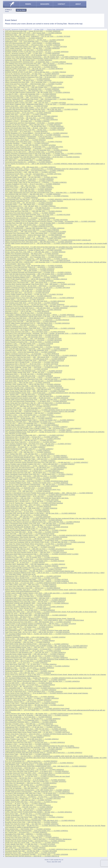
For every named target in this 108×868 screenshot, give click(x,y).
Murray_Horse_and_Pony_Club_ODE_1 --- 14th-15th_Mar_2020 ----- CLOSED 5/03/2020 (35, 252)
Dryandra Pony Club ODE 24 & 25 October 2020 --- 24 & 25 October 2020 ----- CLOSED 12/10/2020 (39, 223)
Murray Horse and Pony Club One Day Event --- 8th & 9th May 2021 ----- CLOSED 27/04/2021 (37, 196)
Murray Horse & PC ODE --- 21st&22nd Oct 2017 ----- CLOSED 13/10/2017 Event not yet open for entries (41, 410)
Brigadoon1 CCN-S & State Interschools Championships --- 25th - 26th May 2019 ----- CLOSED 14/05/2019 (41, 306)
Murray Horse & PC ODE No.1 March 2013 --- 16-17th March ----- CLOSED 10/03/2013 (34, 770)
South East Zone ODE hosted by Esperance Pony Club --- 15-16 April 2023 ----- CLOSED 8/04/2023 (39, 77)
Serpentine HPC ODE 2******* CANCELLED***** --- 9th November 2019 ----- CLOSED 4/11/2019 (38, 260)
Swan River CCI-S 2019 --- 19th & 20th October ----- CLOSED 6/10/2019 (29, 271)
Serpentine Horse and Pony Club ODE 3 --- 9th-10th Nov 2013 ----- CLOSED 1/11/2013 (34, 705)
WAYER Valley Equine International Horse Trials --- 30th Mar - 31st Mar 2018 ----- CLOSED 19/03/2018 (40, 400)
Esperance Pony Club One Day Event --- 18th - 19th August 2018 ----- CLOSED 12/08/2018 (36, 357)
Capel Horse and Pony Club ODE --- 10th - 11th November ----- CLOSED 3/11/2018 (33, 338)
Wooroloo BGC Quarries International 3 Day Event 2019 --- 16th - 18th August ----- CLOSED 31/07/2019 (40, 284)
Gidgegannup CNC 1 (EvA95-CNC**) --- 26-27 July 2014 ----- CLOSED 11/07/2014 (33, 651)
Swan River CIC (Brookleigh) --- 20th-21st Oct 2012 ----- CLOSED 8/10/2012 (31, 783)
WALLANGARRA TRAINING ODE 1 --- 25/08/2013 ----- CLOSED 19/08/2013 (31, 722)
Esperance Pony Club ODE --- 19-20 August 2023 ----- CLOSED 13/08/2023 (31, 65)
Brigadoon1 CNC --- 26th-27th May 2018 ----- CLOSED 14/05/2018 (28, 383)
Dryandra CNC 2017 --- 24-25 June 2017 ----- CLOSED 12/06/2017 (28, 450)
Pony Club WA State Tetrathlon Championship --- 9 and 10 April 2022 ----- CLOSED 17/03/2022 (37, 137)
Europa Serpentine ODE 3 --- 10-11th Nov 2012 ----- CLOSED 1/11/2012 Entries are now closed (37, 776)
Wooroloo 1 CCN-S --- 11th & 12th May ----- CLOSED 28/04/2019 (27, 311)
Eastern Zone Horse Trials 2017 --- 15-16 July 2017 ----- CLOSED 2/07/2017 (31, 442)
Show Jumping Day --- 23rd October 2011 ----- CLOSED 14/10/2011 (28, 829)
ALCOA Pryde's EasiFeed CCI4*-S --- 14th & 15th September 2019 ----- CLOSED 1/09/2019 (36, 279)
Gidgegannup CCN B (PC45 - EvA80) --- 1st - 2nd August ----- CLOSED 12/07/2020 (33, 238)
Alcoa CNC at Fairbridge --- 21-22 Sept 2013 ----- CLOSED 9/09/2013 (28, 717)
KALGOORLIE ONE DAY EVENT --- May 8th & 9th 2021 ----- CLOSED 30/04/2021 (33, 194)
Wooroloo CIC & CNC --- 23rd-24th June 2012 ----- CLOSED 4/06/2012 (29, 807)
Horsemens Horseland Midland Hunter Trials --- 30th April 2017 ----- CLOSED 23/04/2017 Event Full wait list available (45, 459)
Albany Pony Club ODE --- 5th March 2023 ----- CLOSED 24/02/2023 (28, 81)
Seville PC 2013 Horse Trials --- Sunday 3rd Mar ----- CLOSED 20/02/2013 (30, 775)
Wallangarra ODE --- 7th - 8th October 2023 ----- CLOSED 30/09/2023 (29, 60)
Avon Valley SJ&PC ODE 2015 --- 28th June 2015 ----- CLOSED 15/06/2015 (31, 585)
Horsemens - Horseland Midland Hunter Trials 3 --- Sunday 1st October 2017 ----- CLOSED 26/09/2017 (40, 420)
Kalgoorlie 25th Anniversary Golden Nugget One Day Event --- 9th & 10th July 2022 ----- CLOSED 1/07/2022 (41, 109)
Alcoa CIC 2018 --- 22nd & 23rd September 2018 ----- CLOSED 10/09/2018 (30, 352)
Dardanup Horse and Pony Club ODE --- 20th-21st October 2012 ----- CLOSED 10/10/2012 (36, 781)
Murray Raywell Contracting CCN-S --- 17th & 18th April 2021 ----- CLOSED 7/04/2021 (34, 201)
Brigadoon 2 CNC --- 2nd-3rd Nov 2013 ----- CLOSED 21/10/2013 (27, 707)
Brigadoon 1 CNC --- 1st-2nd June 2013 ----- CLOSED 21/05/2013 (27, 744)
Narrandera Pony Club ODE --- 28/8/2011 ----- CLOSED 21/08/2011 (28, 834)
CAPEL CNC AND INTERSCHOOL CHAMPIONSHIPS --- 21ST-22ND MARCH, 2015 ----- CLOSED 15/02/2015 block (44, 620)
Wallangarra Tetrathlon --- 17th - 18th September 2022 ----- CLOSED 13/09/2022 (32, 89)
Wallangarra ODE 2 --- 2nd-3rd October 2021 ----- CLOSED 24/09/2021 (29, 159)
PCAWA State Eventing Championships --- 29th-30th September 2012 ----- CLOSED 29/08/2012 (37, 792)
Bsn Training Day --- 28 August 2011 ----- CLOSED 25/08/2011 (26, 832)
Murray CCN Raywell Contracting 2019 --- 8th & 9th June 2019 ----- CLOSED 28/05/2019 (35, 301)
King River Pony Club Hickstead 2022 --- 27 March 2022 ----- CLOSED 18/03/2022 (33, 135)
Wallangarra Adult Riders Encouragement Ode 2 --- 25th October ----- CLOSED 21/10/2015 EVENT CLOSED (42, 554)
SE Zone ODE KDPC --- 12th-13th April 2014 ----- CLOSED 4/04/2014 (29, 683)
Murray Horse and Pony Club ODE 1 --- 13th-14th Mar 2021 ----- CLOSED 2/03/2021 (34, 211)
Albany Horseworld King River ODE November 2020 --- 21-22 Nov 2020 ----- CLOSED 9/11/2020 (38, 215)
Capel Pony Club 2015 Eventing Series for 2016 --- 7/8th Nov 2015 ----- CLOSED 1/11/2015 (36, 552)
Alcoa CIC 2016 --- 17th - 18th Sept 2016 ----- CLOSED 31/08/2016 (28, 491)
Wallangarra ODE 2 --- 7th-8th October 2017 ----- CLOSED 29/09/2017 (29, 418)
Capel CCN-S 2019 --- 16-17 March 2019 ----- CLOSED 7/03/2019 (27, 330)
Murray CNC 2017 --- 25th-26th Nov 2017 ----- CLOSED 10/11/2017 (28, 406)
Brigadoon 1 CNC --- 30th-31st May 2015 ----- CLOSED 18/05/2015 (28, 595)
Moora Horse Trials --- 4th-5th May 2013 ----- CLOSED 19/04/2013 (27, 754)
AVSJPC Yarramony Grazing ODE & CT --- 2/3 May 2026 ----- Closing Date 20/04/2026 (34, 30)
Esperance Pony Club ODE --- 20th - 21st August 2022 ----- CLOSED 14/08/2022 (32, 97)
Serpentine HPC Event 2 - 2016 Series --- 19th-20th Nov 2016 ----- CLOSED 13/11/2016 (35, 476)
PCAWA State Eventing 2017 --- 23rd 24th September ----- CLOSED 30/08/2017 (32, 425)
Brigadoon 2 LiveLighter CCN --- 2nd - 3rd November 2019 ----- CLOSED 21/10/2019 (34, 266)
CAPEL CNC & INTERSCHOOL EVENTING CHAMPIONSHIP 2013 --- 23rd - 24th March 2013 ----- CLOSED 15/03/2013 (46, 766)
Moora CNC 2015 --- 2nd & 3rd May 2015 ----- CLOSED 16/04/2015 (28, 608)
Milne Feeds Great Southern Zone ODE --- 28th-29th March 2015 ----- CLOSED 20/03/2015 (36, 615)
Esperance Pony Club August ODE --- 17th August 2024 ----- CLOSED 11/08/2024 (33, 45)
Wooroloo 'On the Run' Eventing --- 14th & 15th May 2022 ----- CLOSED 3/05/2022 (33, 125)
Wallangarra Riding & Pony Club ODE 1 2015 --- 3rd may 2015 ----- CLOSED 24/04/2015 (35, 602)
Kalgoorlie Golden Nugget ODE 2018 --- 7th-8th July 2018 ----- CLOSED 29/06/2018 (33, 372)
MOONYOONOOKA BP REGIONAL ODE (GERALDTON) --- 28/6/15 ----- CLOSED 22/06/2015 (37, 581)
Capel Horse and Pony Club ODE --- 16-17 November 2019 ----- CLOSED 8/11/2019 (33, 257)
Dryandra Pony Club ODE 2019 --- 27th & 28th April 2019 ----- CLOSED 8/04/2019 (33, 318)
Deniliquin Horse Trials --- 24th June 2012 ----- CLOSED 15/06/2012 (28, 805)
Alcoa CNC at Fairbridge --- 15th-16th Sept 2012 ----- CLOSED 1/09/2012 (30, 788)
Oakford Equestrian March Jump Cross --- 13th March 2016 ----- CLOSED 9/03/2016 (33, 539)
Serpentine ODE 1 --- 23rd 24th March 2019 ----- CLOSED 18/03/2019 (29, 325)
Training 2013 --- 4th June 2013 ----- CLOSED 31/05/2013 (24, 741)
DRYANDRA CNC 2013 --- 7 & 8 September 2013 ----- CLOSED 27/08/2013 (31, 720)
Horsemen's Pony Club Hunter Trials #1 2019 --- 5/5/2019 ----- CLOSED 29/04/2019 (33, 310)
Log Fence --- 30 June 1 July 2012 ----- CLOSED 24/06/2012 (25, 804)
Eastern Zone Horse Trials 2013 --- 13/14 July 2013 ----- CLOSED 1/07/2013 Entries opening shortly (39, 734)
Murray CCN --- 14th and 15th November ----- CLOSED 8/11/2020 (27, 216)
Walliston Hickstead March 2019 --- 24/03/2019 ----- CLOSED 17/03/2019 (30, 327)
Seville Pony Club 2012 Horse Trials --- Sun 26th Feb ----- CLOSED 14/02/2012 (32, 824)
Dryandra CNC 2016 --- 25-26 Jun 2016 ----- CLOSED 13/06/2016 (27, 510)
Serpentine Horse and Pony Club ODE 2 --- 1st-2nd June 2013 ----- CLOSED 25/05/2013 (35, 742)
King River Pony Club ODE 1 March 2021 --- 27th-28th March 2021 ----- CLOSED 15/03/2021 (36, 208)
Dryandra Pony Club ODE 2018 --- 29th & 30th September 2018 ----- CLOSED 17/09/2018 (35, 350)
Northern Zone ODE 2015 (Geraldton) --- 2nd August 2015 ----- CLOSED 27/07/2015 (33, 569)
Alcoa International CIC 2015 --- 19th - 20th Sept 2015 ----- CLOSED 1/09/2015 (32, 566)
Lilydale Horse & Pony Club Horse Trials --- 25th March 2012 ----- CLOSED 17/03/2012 (34, 817)
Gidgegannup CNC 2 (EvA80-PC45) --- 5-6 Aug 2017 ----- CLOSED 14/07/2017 (32, 437)
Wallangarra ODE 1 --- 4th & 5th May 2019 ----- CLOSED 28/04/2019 (28, 313)
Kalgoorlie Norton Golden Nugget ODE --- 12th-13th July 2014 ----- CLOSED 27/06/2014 (35, 654)
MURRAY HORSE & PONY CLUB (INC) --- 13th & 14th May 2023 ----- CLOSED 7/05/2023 (35, 72)
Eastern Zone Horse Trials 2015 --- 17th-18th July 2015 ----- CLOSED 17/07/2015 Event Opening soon (40, 571)
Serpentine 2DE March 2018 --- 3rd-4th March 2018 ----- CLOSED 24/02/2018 (31, 405)
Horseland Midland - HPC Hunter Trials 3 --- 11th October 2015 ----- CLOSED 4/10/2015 (35, 561)
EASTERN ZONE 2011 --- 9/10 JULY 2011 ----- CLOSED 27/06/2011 (28, 836)
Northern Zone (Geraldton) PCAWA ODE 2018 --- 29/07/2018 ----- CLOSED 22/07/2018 (34, 361)
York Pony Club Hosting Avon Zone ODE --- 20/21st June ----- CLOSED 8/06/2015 (33, 588)
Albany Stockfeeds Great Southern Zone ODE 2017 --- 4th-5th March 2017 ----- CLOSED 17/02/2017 (39, 474)
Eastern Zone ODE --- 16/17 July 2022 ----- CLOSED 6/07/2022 (26, 106)
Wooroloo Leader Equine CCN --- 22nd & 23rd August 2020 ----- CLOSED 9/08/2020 (33, 235)
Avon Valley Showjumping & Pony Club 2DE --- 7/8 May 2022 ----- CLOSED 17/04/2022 (34, 130)
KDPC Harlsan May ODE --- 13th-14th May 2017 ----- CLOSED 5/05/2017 (30, 454)
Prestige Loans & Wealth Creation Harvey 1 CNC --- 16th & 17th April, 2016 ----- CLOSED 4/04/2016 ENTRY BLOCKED (45, 535)
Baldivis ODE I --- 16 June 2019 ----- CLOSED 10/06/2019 (25, 299)
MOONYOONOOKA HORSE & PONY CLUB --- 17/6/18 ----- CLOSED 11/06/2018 (33, 378)
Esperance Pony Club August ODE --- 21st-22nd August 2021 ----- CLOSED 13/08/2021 (35, 170)
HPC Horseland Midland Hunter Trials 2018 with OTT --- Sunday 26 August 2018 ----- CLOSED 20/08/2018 (41, 355)
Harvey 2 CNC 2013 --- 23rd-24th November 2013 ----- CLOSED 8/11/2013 (30, 703)
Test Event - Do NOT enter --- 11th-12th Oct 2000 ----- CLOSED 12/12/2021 (30, 145)
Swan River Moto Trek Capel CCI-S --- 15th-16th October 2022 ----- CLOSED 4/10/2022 (35, 87)
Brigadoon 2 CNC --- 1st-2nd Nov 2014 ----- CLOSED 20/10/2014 (27, 629)
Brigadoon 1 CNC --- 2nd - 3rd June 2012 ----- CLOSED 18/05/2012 (28, 810)
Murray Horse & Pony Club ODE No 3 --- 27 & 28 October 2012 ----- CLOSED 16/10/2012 (35, 780)
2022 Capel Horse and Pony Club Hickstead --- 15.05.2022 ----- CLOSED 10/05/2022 (34, 123)
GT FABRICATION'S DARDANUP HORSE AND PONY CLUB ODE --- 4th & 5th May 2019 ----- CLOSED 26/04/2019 (44, 316)
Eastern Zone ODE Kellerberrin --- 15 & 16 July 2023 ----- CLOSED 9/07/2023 (31, 67)
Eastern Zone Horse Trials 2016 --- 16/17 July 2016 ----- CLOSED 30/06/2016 (31, 505)
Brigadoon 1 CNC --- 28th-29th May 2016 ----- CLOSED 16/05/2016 (28, 517)
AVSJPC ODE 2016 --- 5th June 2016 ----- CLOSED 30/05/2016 (27, 515)
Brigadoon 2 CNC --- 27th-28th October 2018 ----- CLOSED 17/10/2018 (29, 344)
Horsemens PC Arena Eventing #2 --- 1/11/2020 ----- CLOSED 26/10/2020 (30, 218)
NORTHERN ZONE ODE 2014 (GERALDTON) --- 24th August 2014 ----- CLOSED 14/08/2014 (37, 644)
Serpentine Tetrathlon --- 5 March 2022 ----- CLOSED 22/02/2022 (27, 143)
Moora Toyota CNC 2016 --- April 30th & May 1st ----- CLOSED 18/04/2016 (30, 529)
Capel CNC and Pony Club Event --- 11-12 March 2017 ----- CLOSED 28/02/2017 (32, 471)
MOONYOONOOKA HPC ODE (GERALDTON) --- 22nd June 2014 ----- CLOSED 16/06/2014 (36, 658)
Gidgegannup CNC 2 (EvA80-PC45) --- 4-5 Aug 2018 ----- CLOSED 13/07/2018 (32, 362)
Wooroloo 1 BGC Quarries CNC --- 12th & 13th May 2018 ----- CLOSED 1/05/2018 (33, 384)
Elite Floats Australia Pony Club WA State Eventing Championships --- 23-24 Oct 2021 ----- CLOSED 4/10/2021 (42, 157)
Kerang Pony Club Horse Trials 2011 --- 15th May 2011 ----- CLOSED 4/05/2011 (32, 837)
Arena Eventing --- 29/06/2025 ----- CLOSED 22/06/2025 (24, 38)
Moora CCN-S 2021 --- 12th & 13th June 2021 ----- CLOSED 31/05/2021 (29, 187)
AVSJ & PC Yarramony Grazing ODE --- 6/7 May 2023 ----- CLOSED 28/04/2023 (32, 74)
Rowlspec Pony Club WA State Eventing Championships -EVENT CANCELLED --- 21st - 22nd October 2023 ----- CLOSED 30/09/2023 (50, 58)
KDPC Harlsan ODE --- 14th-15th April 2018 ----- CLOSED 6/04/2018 (28, 394)
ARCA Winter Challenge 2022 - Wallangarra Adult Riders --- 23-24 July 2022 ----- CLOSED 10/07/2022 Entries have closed (46, 104)
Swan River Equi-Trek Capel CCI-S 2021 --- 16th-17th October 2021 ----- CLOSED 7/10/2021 (36, 155)
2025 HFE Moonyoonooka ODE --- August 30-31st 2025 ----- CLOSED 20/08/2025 (33, 31)
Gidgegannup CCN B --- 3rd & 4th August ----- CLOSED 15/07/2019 (28, 289)
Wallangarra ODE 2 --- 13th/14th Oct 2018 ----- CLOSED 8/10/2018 (28, 345)
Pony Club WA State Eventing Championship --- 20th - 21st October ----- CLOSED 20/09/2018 (37, 349)
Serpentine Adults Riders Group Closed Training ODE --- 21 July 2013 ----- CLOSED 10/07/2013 (37, 732)
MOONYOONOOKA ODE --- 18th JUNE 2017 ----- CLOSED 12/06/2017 (29, 449)
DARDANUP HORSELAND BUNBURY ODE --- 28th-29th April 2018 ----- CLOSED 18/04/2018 (37, 389)
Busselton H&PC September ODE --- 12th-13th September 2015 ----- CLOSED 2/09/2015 (35, 564)
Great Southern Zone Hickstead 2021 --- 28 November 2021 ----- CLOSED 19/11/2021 (34, 147)
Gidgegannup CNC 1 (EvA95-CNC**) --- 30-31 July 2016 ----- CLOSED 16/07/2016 (33, 501)
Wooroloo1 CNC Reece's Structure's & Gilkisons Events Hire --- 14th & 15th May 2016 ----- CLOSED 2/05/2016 (42, 522)
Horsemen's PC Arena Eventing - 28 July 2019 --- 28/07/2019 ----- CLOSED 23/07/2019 (34, 286)
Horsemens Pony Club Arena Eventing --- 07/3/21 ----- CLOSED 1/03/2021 (30, 213)
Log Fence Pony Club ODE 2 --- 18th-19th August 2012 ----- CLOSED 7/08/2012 (32, 795)
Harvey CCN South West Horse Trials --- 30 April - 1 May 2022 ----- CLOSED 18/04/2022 (35, 128)
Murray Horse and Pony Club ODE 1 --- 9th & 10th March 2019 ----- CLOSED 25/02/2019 (35, 332)
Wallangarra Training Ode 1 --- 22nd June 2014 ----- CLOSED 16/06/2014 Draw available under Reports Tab (41, 659)
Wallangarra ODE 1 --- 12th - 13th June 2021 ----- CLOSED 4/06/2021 (29, 186)
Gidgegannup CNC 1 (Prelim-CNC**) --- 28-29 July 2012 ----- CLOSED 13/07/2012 (33, 798)
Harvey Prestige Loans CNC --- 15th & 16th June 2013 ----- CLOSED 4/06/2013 (32, 739)
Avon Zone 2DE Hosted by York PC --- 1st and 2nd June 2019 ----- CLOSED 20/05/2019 (35, 305)
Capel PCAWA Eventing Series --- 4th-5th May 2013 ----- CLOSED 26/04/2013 (31, 751)
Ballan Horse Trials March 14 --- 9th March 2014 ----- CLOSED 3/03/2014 (30, 697)
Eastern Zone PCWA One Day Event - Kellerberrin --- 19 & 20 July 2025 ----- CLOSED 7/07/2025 (38, 36)
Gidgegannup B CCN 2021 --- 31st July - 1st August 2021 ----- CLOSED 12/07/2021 (33, 174)
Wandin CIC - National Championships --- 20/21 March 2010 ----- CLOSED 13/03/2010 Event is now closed (41, 849)
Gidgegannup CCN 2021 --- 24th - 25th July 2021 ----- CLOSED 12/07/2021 (30, 172)
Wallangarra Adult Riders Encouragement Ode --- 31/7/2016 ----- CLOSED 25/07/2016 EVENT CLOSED (40, 495)
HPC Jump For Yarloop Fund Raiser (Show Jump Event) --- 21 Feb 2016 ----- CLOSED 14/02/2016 (38, 544)
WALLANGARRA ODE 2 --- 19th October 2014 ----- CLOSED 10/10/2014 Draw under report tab (37, 630)
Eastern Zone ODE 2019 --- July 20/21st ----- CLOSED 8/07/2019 (27, 293)
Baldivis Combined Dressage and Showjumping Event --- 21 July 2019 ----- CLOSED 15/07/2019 (37, 288)
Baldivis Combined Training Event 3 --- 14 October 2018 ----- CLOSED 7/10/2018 (32, 347)
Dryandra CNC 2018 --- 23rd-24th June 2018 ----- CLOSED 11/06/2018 (29, 376)
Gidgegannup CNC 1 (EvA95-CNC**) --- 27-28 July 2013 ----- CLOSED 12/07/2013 (33, 727)
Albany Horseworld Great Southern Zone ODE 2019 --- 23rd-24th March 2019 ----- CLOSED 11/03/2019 (40, 328)
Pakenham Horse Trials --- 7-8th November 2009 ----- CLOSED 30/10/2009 (30, 853)
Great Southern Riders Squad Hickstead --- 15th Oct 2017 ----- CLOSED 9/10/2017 (33, 413)
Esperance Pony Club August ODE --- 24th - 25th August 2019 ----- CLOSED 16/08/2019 (35, 282)
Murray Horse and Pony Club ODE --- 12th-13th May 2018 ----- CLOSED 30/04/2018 (33, 386)
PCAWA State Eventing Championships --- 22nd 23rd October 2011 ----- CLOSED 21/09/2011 (37, 831)
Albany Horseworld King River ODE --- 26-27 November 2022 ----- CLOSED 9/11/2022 (34, 82)
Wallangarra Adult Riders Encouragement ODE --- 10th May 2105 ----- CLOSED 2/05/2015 (35, 598)
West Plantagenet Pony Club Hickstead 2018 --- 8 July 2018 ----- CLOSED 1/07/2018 (34, 371)
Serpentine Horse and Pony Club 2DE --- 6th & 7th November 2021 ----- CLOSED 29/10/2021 (36, 150)
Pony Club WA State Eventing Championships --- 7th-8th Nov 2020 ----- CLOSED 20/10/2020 (36, 220)
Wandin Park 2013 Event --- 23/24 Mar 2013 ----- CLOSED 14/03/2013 (29, 768)
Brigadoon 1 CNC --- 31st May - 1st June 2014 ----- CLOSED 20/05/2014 (30, 668)
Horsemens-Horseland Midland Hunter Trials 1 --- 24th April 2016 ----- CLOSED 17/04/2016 (36, 530)
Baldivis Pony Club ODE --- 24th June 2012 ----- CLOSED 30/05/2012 (28, 809)
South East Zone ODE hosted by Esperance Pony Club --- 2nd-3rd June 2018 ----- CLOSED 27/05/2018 (40, 379)
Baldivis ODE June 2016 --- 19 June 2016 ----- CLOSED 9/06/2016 (27, 512)
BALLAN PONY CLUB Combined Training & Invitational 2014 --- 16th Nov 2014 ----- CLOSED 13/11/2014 (40, 624)
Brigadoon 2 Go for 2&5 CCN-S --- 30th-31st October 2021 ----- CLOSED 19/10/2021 (34, 152)
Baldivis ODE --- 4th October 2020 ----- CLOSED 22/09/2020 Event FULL (30, 226)
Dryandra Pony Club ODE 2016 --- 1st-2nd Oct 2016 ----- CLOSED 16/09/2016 (31, 486)
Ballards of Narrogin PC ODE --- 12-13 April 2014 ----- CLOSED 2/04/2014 (30, 685)
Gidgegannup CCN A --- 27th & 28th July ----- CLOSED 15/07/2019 (28, 291)
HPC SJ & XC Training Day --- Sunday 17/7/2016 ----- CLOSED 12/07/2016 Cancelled (34, 503)
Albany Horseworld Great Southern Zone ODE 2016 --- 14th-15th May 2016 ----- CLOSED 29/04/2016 (39, 523)
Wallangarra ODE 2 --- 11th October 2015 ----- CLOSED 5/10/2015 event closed (32, 559)
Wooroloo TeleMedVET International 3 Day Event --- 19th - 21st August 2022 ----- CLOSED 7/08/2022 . (40, 99)
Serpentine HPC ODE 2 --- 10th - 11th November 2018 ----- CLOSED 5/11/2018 (32, 337)
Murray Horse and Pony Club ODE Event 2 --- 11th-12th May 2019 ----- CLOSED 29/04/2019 (36, 308)
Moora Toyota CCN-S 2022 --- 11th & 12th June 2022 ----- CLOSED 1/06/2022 (31, 116)
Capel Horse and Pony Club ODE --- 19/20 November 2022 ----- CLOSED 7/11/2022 (33, 84)
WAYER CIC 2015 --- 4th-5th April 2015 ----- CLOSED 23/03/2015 (27, 613)
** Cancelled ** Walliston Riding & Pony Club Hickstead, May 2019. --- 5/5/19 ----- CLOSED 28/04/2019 (40, 315)
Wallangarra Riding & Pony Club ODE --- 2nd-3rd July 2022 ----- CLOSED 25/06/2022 (34, 111)
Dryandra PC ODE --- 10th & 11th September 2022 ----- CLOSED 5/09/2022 (31, 94)
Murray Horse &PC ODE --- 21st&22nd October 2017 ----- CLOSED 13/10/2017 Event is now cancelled (40, 411)
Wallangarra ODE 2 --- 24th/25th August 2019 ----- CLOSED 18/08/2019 (29, 281)
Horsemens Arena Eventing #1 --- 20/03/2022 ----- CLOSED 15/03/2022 (29, 138)
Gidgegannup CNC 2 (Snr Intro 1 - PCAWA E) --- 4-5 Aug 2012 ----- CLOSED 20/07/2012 (35, 797)
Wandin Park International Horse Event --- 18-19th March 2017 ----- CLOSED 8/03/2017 (35, 469)
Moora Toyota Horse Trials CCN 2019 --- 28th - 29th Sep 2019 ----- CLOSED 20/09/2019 (35, 276)
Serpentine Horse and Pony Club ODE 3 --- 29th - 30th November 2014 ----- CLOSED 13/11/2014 (38, 622)
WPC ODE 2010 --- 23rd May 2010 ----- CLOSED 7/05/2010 (25, 848)
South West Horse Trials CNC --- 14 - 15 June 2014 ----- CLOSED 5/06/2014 (31, 664)
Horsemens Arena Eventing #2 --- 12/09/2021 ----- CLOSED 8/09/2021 (29, 162)
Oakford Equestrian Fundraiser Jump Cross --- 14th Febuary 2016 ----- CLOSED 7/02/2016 (36, 546)
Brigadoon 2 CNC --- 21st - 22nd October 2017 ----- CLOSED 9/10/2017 (29, 415)
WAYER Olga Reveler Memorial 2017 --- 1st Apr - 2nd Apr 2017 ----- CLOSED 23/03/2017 (35, 466)
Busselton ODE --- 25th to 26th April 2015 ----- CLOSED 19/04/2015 (28, 605)
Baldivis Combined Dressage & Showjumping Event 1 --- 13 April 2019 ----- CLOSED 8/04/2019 (37, 320)
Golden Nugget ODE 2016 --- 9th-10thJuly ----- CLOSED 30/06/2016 (28, 507)
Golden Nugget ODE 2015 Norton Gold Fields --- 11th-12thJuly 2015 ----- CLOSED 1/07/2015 (36, 579)
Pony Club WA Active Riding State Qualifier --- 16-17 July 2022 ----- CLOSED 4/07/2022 (35, 108)
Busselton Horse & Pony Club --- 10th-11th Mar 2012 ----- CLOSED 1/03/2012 (31, 822)
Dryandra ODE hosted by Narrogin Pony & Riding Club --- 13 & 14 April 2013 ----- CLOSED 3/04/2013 (39, 763)
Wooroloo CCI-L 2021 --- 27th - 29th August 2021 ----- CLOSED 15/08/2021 (30, 167)
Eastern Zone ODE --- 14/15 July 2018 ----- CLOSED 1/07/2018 (26, 369)
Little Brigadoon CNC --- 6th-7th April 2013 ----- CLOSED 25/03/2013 (28, 764)
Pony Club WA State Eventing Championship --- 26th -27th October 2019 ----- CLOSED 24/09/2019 (38, 274)
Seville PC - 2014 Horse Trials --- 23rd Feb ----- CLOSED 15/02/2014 (28, 700)
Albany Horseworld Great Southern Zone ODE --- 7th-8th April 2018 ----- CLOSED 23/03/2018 (37, 398)
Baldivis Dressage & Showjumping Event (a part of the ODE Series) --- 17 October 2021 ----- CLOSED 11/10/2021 (43, 153)
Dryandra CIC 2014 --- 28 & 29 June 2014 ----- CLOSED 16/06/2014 (28, 661)
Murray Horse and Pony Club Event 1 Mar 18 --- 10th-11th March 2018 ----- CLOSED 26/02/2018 (38, 403)
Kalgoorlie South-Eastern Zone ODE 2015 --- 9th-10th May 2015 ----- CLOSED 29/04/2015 (36, 600)
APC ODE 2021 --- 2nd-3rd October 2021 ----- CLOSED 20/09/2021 (28, 160)
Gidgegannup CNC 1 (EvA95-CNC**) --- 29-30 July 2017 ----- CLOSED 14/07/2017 (33, 439)
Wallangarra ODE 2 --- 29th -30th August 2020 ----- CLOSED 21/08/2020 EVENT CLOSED (35, 232)
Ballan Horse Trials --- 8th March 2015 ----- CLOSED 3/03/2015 (26, 617)
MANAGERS (45, 4)
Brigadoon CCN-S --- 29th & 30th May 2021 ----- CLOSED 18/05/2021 (29, 189)
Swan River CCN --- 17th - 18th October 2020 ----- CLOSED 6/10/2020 (29, 225)
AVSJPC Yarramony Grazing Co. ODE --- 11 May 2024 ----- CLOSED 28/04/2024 (32, 53)
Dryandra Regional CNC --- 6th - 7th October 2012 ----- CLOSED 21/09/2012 (31, 787)
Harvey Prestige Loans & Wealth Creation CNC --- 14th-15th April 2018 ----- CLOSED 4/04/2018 (37, 396)
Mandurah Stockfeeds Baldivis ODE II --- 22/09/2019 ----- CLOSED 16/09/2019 (32, 277)
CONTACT (61, 4)
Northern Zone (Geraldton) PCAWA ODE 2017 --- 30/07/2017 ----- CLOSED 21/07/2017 (34, 435)
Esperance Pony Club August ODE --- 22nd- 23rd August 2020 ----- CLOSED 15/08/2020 (35, 233)
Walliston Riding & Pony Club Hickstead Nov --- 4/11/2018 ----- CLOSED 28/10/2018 (33, 340)
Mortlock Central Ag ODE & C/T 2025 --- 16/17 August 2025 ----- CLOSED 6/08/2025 (33, 33)
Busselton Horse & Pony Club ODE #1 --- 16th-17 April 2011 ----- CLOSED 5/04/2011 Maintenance (38, 839)
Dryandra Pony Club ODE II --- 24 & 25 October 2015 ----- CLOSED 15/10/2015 (32, 557)
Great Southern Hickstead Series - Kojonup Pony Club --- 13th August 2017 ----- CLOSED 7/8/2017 (38, 430)
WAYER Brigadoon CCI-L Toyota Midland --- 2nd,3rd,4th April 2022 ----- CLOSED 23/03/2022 (36, 133)
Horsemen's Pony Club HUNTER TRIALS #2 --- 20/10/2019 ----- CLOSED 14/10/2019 (34, 267)
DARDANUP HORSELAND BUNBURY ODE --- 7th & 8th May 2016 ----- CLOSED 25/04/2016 (37, 527)
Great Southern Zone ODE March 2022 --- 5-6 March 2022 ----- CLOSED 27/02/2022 (34, 142)
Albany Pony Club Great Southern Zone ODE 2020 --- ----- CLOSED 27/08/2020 (32, 230)
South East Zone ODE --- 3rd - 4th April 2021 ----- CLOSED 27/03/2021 (29, 203)
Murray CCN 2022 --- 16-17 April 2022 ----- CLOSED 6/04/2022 (26, 131)
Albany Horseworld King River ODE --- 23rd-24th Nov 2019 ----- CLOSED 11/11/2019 (34, 255)
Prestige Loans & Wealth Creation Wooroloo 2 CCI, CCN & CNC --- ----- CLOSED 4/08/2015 (36, 568)
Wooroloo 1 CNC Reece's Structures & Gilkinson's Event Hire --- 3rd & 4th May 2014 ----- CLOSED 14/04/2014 (42, 681)
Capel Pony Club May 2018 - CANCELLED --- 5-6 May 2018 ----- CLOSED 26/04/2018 (34, 388)
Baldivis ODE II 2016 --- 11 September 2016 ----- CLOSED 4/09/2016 (28, 488)
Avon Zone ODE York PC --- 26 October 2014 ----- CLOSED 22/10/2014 (29, 627)
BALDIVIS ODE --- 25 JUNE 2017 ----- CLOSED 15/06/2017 (25, 447)
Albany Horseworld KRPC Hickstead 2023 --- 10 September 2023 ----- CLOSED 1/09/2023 (35, 62)
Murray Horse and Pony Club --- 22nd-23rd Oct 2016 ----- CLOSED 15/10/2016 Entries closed (37, 481)
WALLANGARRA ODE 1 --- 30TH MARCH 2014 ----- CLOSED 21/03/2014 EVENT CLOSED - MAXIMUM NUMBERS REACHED (48, 688)
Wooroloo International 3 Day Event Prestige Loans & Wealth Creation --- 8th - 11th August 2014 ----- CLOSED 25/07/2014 (46, 646)
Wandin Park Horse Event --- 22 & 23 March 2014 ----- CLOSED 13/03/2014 (31, 690)
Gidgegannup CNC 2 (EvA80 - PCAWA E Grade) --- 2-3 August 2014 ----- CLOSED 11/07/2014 (37, 649)
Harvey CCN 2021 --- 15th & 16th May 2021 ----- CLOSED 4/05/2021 (28, 191)
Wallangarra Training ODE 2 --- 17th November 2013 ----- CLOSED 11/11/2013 (32, 702)
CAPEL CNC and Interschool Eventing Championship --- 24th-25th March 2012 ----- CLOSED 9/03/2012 (40, 820)
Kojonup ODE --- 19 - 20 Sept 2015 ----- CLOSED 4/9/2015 (25, 563)
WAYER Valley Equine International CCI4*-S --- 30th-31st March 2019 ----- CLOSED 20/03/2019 (37, 323)
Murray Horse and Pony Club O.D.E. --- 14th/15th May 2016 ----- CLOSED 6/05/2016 (34, 520)
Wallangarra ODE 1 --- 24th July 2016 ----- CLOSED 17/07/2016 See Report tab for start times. (37, 498)
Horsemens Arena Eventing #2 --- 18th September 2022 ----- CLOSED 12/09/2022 (33, 91)
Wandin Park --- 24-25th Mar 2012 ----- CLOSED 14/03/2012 (25, 819)
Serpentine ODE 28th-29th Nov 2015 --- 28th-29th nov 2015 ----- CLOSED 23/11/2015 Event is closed (39, 549)
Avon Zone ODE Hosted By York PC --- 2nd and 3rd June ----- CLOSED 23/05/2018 (33, 381)
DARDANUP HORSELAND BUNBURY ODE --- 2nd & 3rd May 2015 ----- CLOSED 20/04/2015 (37, 603)
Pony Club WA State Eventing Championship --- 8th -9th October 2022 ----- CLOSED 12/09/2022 (37, 92)
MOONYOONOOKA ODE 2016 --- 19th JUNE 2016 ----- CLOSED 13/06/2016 (31, 508)
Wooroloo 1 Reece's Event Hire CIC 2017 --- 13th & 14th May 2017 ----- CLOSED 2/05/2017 (36, 456)
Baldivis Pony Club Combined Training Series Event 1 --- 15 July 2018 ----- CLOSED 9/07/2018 (37, 366)
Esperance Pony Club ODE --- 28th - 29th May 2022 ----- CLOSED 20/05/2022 (31, 120)
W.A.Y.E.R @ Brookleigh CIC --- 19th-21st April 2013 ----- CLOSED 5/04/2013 (31, 761)
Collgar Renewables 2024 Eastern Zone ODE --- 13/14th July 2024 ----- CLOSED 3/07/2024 (36, 47)
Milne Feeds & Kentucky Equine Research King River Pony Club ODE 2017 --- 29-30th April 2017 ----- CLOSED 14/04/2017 (47, 462)
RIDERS (28, 4)
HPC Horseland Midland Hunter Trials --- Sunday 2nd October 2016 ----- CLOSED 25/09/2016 (37, 483)
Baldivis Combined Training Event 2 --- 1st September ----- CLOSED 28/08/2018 (32, 354)
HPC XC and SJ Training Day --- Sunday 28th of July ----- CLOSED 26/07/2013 (32, 725)
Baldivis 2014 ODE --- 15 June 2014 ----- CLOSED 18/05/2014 (26, 669)
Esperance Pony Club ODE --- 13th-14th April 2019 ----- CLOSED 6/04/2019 (31, 322)
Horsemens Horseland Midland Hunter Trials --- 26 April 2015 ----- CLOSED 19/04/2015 (34, 607)
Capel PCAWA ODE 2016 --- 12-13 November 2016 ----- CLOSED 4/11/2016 (31, 478)
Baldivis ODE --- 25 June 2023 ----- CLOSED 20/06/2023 (24, 70)
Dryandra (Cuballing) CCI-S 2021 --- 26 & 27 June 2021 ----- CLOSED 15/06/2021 (33, 184)
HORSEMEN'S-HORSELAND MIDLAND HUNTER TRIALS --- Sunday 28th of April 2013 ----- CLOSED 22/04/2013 (44, 753)
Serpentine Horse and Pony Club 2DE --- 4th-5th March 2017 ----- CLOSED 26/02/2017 (34, 473)
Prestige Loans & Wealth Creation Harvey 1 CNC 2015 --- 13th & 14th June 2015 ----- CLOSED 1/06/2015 (41, 593)
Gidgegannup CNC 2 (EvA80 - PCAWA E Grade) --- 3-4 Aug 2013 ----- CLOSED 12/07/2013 (36, 731)
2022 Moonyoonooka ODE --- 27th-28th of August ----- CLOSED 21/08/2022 (31, 96)
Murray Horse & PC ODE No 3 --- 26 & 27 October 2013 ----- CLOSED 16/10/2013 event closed (37, 708)
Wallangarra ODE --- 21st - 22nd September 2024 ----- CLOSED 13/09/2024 (31, 41)
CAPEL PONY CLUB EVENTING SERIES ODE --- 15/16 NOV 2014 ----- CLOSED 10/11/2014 (37, 625)
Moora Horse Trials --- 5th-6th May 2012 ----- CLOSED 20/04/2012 (27, 814)
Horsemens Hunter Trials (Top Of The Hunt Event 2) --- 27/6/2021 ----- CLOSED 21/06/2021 (36, 182)
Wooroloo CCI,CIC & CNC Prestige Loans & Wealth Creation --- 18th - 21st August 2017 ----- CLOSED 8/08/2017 (43, 428)
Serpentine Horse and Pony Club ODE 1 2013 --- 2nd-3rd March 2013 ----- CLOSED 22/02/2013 (37, 773)
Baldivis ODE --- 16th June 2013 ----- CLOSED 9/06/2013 (24, 737)
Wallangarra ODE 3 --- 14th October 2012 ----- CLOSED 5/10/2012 (27, 785)
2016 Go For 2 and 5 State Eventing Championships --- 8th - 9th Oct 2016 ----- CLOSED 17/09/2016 (39, 484)
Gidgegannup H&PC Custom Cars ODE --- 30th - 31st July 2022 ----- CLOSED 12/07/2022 (35, 103)
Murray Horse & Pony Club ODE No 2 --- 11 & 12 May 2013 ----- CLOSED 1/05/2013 (33, 749)
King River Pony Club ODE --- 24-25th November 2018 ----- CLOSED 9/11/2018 (32, 335)
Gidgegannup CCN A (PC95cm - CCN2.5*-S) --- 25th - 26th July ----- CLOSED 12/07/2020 (35, 237)
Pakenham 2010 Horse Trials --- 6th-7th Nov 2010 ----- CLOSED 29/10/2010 (31, 846)
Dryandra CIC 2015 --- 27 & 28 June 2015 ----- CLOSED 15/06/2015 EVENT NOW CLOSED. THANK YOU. (41, 583)
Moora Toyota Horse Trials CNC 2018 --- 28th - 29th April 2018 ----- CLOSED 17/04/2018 (35, 391)
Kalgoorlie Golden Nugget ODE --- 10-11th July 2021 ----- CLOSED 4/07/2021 (31, 177)
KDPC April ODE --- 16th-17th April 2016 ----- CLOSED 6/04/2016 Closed (30, 534)
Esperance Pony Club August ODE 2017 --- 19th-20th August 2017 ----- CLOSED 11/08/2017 (36, 427)
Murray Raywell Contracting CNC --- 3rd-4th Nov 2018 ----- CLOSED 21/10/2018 (32, 342)
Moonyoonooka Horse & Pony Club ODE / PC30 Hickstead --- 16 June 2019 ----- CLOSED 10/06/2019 (39, 298)
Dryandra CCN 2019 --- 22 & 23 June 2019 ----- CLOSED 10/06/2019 (28, 296)
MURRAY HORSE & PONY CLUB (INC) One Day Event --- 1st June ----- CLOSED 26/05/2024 (37, 52)
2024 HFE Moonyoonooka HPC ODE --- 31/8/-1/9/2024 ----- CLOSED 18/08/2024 (32, 43)
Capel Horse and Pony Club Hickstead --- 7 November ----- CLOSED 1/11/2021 (32, 148)
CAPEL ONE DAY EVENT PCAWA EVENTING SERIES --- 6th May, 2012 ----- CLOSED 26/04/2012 (39, 812)
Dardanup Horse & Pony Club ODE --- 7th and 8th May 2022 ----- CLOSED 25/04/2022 (34, 126)
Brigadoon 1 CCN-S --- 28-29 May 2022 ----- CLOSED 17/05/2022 (27, 121)
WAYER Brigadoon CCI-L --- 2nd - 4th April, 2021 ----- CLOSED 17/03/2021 (30, 206)
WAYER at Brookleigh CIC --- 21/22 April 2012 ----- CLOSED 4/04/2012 (29, 815)
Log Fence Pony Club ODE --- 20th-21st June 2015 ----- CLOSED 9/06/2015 (31, 586)
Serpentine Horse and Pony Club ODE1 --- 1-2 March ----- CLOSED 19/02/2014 (32, 698)
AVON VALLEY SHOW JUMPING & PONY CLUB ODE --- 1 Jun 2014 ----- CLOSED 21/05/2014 (37, 666)
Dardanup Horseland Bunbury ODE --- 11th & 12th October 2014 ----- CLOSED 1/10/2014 (35, 637)
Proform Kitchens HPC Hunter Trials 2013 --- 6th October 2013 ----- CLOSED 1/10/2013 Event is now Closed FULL (44, 714)
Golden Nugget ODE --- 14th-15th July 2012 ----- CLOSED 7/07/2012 (28, 800)
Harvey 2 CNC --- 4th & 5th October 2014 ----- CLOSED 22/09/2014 (28, 639)
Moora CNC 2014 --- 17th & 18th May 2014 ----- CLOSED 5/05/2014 (28, 673)
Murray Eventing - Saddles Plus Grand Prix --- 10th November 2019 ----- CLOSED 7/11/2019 (36, 259)
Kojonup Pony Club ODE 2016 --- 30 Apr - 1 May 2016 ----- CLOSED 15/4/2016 (32, 532)
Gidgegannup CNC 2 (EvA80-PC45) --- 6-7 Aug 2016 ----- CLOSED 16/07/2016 (32, 500)
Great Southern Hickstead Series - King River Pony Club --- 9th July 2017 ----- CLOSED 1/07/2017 (38, 444)
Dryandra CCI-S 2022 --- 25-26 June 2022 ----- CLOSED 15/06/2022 (28, 113)
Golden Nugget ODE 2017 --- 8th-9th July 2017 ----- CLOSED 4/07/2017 (29, 440)
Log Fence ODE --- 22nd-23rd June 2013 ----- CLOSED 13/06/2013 (28, 736)
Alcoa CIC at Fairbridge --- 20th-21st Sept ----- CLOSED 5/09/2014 (27, 642)
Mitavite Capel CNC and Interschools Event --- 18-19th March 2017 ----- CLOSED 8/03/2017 (36, 467)
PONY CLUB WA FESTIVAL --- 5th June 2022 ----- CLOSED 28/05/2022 (29, 118)
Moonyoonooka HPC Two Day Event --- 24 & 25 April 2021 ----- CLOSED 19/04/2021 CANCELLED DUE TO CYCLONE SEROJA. (49, 199)
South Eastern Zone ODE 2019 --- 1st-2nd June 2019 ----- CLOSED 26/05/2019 (32, 303)
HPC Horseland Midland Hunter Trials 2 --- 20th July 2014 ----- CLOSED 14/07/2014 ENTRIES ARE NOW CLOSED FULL (46, 647)
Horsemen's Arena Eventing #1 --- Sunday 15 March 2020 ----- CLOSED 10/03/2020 (33, 250)
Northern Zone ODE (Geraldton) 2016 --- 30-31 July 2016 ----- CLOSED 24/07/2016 (33, 496)
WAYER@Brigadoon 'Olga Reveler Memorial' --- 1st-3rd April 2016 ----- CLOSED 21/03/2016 (36, 537)
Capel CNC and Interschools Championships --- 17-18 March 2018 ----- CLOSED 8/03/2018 (36, 401)
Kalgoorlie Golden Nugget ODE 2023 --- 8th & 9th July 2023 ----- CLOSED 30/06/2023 (34, 69)
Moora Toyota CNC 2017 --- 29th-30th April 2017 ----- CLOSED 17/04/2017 (30, 461)
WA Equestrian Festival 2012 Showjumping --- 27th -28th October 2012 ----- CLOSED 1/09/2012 (37, 790)
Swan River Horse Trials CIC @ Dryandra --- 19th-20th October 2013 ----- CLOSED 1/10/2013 (37, 715)
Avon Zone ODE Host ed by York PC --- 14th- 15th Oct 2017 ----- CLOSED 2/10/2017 (34, 417)
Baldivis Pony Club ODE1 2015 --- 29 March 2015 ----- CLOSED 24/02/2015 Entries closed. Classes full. (40, 619)
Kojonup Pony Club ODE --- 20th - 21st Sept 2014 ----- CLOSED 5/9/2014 (30, 641)
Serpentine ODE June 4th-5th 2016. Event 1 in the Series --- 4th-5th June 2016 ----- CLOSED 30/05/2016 (40, 513)
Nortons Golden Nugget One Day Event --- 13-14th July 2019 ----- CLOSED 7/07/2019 (34, 294)
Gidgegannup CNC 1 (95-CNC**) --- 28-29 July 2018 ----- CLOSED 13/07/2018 (32, 364)
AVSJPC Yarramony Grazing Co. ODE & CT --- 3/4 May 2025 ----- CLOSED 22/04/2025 (34, 40)
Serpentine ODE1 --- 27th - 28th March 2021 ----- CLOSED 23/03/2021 (29, 204)
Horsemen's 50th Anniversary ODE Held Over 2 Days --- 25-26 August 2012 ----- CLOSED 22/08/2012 (39, 793)
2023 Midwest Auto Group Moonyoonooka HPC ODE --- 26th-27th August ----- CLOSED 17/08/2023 (39, 64)
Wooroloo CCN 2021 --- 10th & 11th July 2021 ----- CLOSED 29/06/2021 (29, 179)
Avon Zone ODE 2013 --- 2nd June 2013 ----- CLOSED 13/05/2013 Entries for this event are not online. (40, 746)
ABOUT (78, 4)
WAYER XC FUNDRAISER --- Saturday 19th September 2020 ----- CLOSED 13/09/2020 (35, 228)
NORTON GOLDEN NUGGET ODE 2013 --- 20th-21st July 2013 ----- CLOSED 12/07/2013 (36, 729)
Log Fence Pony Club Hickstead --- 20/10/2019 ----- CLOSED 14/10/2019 (30, 269)
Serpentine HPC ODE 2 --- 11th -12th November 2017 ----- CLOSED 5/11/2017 (32, 408)
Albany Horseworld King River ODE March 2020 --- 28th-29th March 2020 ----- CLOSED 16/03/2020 (39, 242)
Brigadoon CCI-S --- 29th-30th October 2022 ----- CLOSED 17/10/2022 (29, 86)
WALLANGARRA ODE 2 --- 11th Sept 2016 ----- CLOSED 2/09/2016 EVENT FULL (33, 490)
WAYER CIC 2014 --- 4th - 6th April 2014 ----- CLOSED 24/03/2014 (28, 686)
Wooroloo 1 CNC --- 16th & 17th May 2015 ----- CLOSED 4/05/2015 (28, 596)
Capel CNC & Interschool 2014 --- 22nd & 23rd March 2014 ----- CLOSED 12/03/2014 (34, 691)
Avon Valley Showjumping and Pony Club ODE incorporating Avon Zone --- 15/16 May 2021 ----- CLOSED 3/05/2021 (44, 193)
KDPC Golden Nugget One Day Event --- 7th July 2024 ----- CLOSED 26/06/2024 (32, 48)
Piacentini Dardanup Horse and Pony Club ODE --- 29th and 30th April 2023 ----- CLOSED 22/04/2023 (39, 75)
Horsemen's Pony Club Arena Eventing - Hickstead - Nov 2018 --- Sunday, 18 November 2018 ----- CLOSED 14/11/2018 (45, 333)
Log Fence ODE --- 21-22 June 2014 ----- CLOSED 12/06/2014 (26, 663)
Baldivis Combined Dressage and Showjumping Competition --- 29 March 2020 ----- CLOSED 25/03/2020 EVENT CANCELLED (48, 240)
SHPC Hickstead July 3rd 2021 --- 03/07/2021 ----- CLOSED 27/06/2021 (29, 181)
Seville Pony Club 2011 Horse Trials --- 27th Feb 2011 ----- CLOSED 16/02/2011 (32, 843)
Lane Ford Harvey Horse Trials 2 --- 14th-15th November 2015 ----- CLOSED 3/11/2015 (34, 551)
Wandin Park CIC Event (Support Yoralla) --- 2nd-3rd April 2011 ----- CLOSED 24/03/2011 (35, 841)
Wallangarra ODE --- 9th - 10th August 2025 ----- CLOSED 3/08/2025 (28, 35)
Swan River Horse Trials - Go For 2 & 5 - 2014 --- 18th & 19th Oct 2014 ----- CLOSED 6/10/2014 (37, 632)
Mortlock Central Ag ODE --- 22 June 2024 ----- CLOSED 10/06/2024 (28, 50)
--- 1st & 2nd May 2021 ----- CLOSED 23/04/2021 (22, 198)
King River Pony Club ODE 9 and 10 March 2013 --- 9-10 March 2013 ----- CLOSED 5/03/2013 (37, 771)
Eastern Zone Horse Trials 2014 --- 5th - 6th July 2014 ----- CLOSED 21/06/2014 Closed (35, 656)
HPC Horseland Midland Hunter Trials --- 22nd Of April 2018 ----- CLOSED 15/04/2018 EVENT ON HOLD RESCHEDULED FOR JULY (50, 393)
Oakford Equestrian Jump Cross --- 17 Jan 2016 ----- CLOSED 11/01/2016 (30, 547)
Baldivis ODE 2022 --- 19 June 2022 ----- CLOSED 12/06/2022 (26, 114)
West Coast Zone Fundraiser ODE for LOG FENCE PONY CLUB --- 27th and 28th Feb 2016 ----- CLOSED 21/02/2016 (45, 542)
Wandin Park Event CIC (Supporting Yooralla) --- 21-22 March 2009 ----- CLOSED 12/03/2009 (36, 854)
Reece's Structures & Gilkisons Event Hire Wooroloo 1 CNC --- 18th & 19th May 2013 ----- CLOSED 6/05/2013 (42, 748)
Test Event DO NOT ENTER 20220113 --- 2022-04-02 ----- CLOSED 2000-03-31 (32, 856)
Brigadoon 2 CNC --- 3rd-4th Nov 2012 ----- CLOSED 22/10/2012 (27, 778)
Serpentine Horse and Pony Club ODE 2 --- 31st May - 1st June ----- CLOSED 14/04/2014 (35, 680)
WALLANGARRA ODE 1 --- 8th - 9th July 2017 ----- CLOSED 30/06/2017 (30, 445)
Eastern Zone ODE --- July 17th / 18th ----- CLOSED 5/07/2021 (26, 176)
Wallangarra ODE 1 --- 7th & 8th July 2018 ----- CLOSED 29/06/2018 (28, 374)
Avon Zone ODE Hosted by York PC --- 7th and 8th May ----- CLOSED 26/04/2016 (33, 525)
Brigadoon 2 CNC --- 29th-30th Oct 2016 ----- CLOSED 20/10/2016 (28, 479)
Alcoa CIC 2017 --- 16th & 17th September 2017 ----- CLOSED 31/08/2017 (30, 423)
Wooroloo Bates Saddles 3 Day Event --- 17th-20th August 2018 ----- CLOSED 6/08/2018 (35, 359)
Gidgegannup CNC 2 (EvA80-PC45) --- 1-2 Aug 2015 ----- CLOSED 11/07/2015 (32, 578)
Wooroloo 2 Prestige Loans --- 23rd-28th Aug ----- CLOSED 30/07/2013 (29, 724)
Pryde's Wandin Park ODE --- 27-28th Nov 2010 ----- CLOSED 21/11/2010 (30, 844)
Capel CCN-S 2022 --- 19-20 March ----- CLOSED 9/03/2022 (25, 140)
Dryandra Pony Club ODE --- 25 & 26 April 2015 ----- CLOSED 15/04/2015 (30, 610)
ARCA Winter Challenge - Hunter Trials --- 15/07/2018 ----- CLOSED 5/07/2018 (31, 367)
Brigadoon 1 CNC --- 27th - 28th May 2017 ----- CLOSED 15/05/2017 (28, 452)
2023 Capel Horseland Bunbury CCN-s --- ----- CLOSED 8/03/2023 (28, 79)
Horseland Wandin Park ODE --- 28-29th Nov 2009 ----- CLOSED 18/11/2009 (31, 851)
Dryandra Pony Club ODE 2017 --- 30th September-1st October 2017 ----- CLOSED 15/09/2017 (37, 422)
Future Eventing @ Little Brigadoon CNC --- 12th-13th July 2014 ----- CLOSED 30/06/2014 (35, 652)
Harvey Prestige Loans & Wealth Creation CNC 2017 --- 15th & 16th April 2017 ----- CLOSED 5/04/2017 (40, 464)
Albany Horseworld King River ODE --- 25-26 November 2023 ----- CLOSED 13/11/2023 (35, 55)
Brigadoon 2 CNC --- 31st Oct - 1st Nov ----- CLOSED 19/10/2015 (27, 556)
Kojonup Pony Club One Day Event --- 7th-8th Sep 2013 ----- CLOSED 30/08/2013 (33, 719)
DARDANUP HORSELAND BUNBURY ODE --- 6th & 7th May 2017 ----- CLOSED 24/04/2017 (37, 457)
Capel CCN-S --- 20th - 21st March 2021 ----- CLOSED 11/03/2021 (27, 209)
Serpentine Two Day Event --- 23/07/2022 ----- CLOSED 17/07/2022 (28, 101)
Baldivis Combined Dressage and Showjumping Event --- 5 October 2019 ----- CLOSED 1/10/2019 (38, 272)
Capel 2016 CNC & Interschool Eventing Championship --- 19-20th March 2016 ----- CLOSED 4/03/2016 (40, 540)
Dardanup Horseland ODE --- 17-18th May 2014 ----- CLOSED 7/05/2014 (30, 671)
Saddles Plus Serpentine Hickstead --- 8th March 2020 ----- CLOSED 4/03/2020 (32, 254)
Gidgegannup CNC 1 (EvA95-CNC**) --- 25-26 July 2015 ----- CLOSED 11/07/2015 (33, 576)
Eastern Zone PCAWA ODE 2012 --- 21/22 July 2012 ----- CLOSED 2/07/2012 (31, 802)
